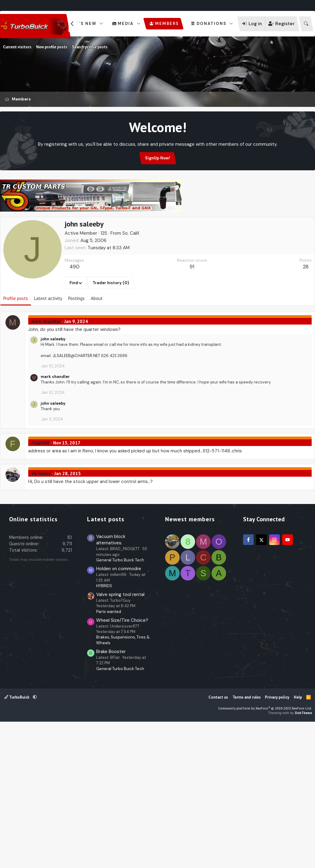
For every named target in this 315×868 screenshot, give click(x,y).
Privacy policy (277, 841)
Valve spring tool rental (120, 738)
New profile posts (52, 47)
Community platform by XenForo (265, 852)
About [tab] (97, 327)
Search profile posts (90, 47)
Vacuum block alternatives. (111, 683)
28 (306, 296)
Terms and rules (247, 841)
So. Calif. (131, 262)
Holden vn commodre (119, 712)
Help (298, 841)
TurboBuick (17, 841)
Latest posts (106, 662)
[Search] (306, 24)
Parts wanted (109, 755)
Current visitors (17, 47)
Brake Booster (111, 795)
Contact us (218, 841)
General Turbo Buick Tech (120, 703)
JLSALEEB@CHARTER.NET (76, 385)
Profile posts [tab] (16, 327)
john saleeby (53, 368)
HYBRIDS (104, 729)
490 (75, 296)
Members (167, 24)
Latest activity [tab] (48, 327)
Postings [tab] (76, 327)
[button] (101, 24)
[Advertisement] (157, 230)
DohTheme (303, 856)
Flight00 (40, 472)
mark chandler (46, 351)
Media (126, 24)
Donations (212, 24)
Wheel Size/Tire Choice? (122, 764)
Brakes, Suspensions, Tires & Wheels (123, 783)
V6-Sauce (41, 503)
